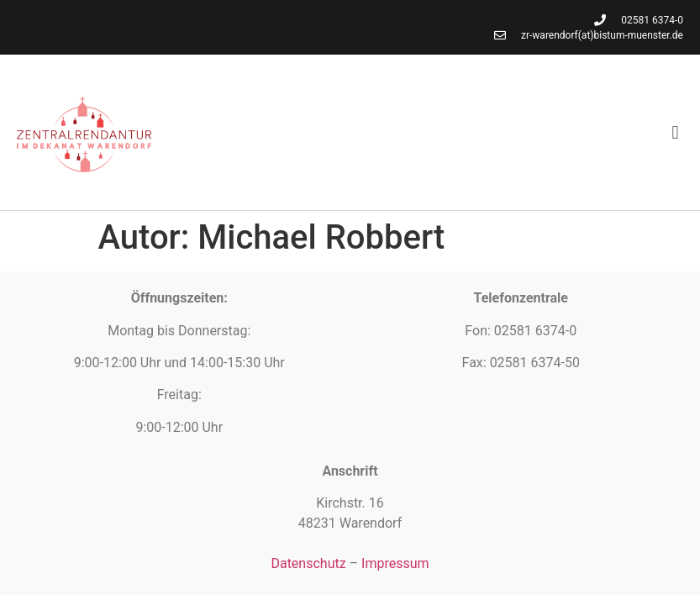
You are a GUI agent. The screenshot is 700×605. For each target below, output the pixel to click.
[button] (675, 132)
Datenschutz (308, 563)
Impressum (395, 563)
